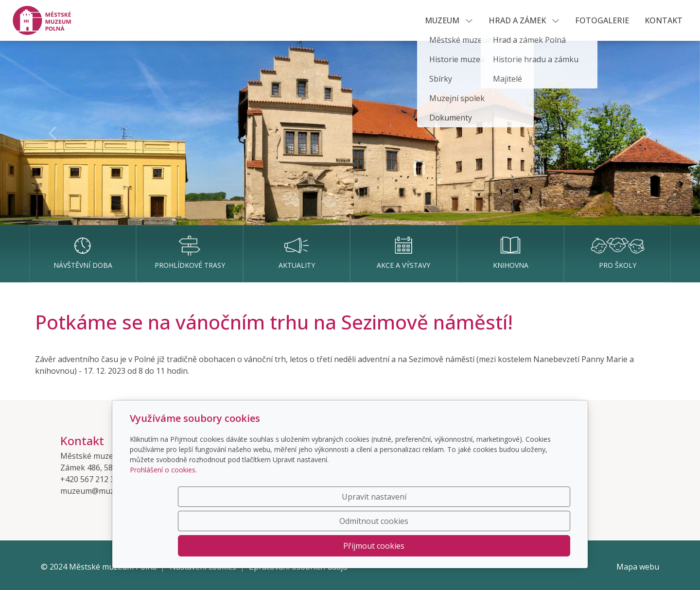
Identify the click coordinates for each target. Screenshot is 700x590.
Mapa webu (638, 567)
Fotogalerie (602, 20)
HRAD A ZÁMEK (524, 20)
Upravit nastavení (329, 546)
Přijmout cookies (524, 546)
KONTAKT (664, 20)
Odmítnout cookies (426, 546)
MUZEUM (449, 20)
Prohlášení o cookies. (163, 518)
